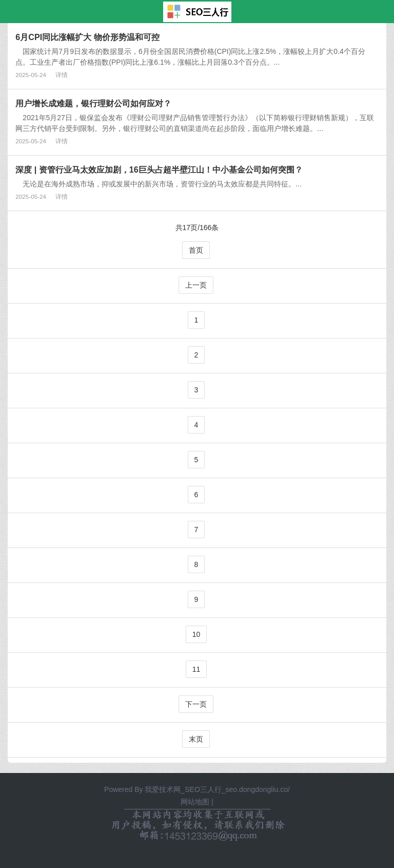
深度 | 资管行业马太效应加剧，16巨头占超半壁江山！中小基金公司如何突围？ (159, 169)
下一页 (196, 704)
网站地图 (195, 802)
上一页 (196, 285)
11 (196, 669)
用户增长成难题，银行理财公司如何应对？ (93, 103)
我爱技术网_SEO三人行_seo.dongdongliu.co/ (217, 789)
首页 (196, 250)
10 (196, 634)
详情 (62, 75)
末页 (196, 739)
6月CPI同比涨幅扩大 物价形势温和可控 (87, 37)
